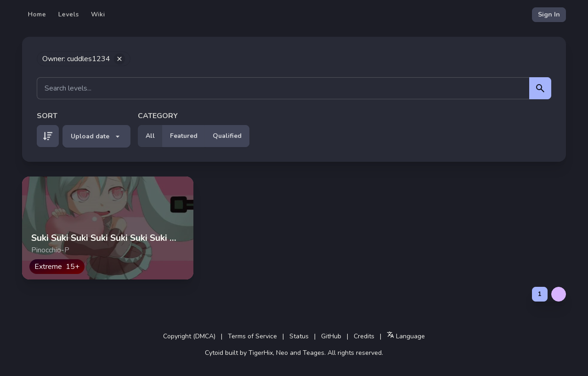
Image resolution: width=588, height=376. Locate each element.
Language (406, 336)
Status (299, 336)
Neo (282, 353)
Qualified (227, 136)
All (150, 136)
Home (37, 14)
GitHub (331, 336)
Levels (69, 14)
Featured (184, 136)
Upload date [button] (96, 137)
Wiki (98, 14)
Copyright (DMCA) (189, 336)
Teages (314, 353)
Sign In (549, 14)
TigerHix (261, 353)
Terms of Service (252, 336)
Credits (364, 336)
